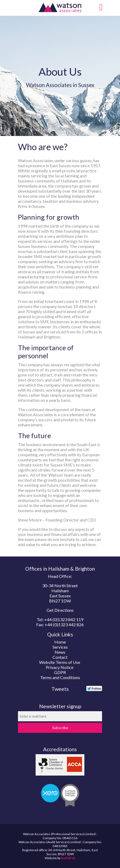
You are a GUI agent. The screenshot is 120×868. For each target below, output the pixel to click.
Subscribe (60, 728)
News (60, 652)
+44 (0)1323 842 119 (64, 619)
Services (60, 647)
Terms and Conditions (60, 677)
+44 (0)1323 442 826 (64, 624)
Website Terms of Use (60, 662)
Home (60, 642)
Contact (60, 657)
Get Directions (60, 610)
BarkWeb (68, 858)
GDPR (60, 672)
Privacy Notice (60, 667)
